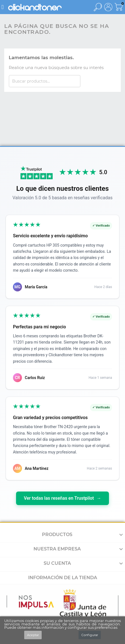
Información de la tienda (63, 578)
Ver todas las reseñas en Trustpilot (63, 498)
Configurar (90, 635)
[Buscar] (45, 81)
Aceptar (33, 635)
